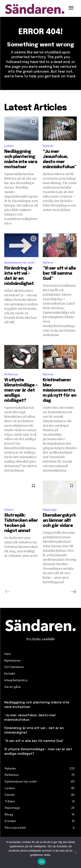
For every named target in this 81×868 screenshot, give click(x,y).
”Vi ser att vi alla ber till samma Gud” (59, 273)
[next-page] (73, 592)
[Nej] (76, 852)
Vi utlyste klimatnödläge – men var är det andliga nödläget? (21, 390)
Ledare (9, 146)
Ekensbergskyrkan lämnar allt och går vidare (59, 521)
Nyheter (48, 146)
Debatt (9, 510)
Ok (42, 862)
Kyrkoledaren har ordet (20, 263)
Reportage (50, 510)
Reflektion (11, 374)
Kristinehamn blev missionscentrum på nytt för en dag (60, 390)
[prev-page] (8, 592)
